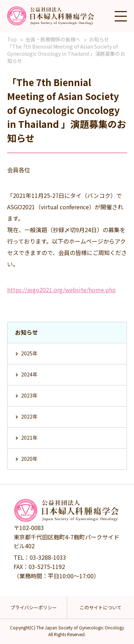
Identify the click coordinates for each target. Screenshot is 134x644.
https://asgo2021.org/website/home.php (61, 290)
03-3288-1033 (48, 557)
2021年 (29, 438)
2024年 (29, 374)
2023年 (29, 395)
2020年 (29, 459)
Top (12, 39)
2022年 (29, 416)
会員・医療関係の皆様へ (53, 39)
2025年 (29, 353)
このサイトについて (101, 607)
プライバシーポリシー (34, 607)
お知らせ (99, 39)
